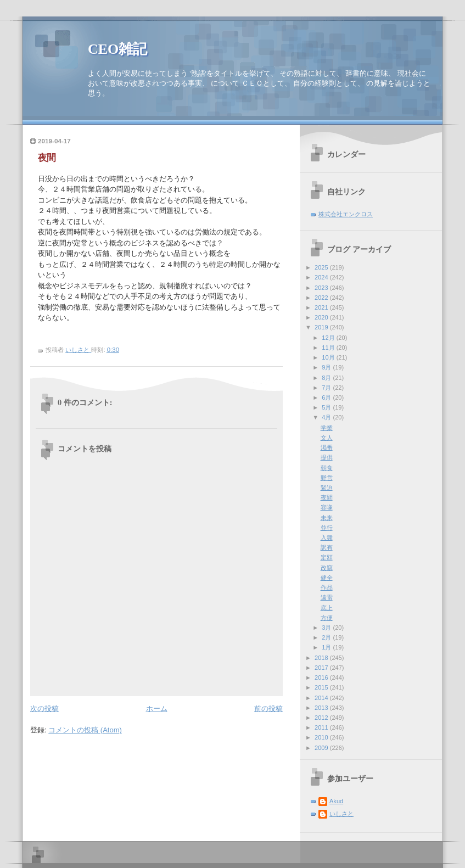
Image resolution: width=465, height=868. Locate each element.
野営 (327, 478)
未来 (327, 518)
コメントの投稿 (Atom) (85, 730)
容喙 (327, 507)
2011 (322, 727)
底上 (327, 608)
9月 (327, 367)
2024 (322, 277)
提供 (327, 457)
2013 (322, 708)
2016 (322, 677)
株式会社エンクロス (346, 214)
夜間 (327, 497)
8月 (327, 378)
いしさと (341, 814)
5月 (327, 407)
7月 (327, 388)
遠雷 (327, 597)
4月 (327, 417)
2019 (322, 327)
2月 (327, 637)
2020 (322, 317)
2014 (322, 698)
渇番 (327, 447)
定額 (327, 557)
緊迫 (327, 488)
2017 (322, 668)
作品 (327, 587)
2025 (322, 267)
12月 (329, 338)
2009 (322, 748)
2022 (322, 298)
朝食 (327, 468)
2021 (322, 307)
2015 (322, 687)
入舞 (327, 537)
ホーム (157, 709)
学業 (327, 428)
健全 (327, 578)
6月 (327, 397)
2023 (322, 288)
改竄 (327, 568)
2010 (322, 737)
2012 (322, 718)
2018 (322, 658)
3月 (327, 628)
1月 (327, 647)
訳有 (327, 547)
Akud (336, 801)
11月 (329, 348)
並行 (327, 528)
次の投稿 (44, 709)
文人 (327, 438)
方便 (327, 618)
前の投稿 (268, 709)
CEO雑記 (117, 49)
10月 (329, 357)
